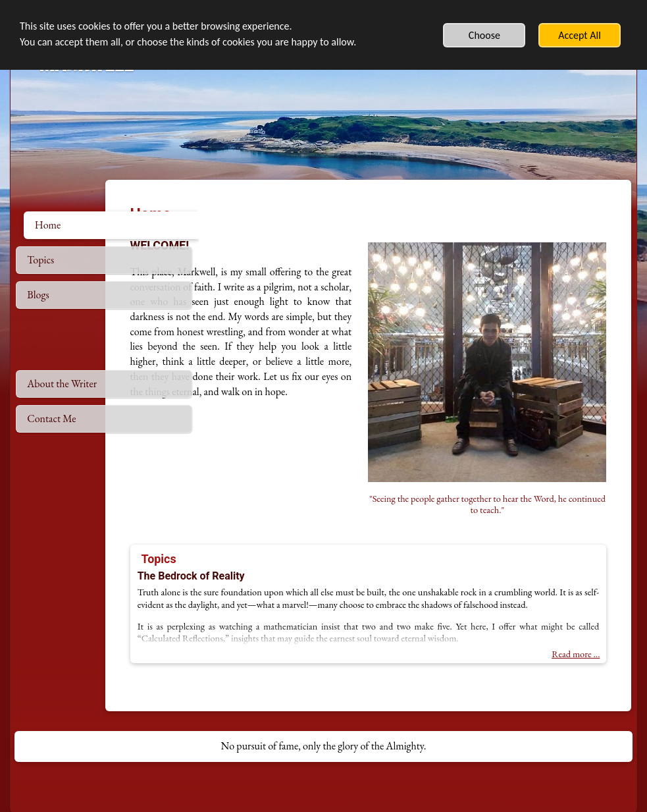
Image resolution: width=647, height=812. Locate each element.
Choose (484, 35)
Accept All (580, 35)
